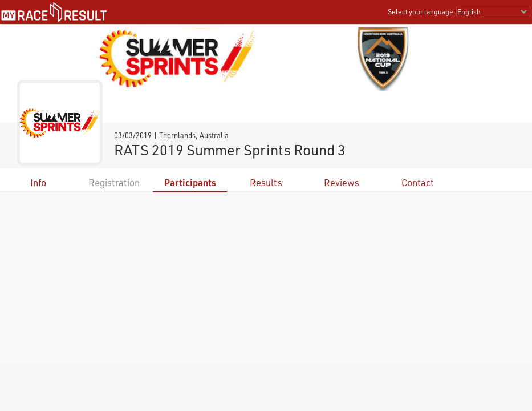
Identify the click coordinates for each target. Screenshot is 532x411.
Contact (418, 182)
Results (266, 182)
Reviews (342, 182)
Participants (190, 182)
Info (38, 182)
